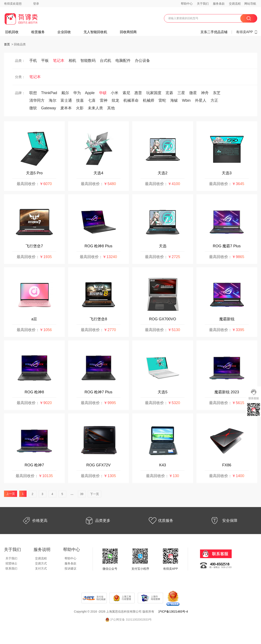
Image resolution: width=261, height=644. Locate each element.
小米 (115, 93)
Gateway (49, 108)
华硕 (103, 93)
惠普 (138, 93)
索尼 (126, 93)
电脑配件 (123, 61)
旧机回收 (12, 32)
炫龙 (115, 100)
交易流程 (235, 4)
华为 (77, 93)
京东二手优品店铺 (214, 32)
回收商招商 (128, 32)
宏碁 (169, 93)
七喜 (92, 100)
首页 (7, 44)
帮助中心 (187, 4)
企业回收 (64, 32)
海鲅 (174, 100)
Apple (90, 93)
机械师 (149, 100)
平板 (45, 61)
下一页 (95, 494)
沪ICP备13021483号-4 (173, 612)
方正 (214, 100)
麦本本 (66, 108)
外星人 (201, 100)
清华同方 (37, 100)
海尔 (53, 100)
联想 (33, 93)
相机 (72, 61)
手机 (33, 61)
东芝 (217, 93)
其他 (111, 108)
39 (82, 494)
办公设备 (142, 61)
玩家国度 (154, 93)
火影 (80, 108)
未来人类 (95, 108)
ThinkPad (49, 93)
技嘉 (80, 100)
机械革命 (131, 100)
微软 (33, 108)
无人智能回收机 (95, 32)
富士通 (66, 100)
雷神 (104, 100)
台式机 (105, 61)
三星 (181, 93)
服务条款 (219, 4)
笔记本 (59, 61)
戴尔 (65, 93)
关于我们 (203, 4)
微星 (193, 93)
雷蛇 (162, 100)
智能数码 (88, 61)
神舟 (205, 93)
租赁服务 (38, 32)
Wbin (186, 100)
